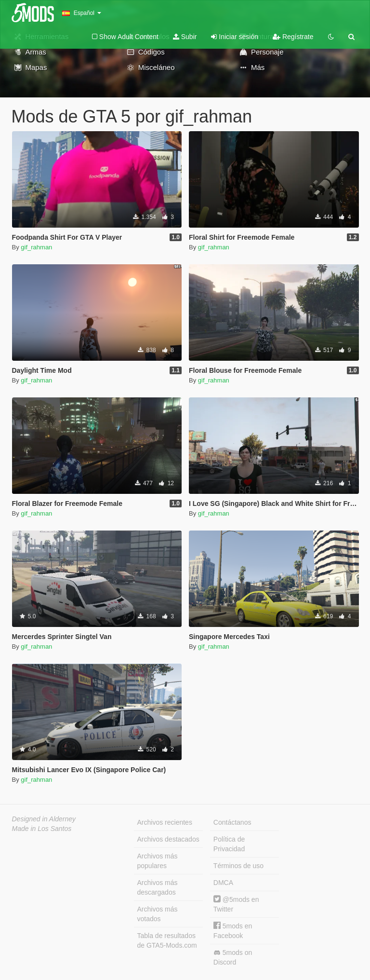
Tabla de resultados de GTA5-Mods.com (167, 940)
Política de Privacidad (229, 844)
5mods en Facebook (233, 931)
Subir (185, 37)
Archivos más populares (158, 861)
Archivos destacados (168, 839)
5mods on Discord (233, 957)
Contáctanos (232, 822)
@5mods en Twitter (236, 904)
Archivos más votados (158, 914)
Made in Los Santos (42, 829)
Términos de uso (238, 866)
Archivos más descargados (158, 887)
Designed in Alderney (44, 819)
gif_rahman (36, 247)
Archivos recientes (165, 822)
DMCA (223, 883)
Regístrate (293, 37)
